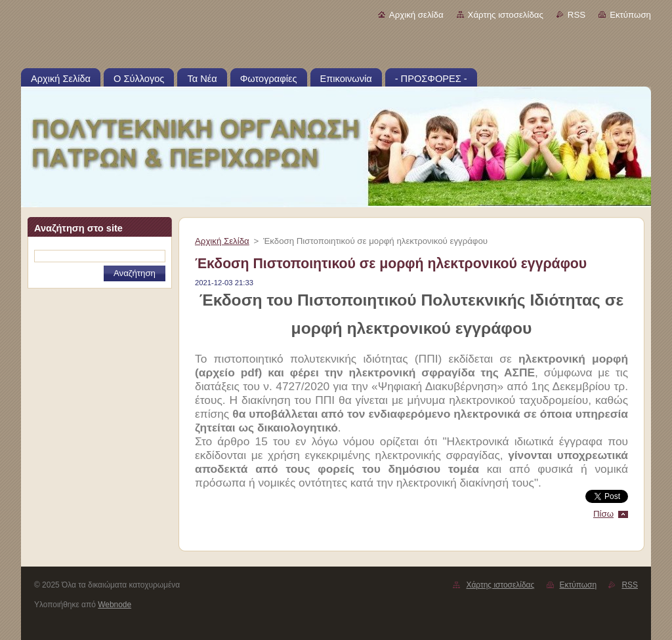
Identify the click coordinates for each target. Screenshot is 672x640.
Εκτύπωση (630, 15)
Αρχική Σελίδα (222, 241)
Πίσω (603, 514)
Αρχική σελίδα (416, 15)
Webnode (115, 605)
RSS (577, 15)
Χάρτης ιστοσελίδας (506, 15)
